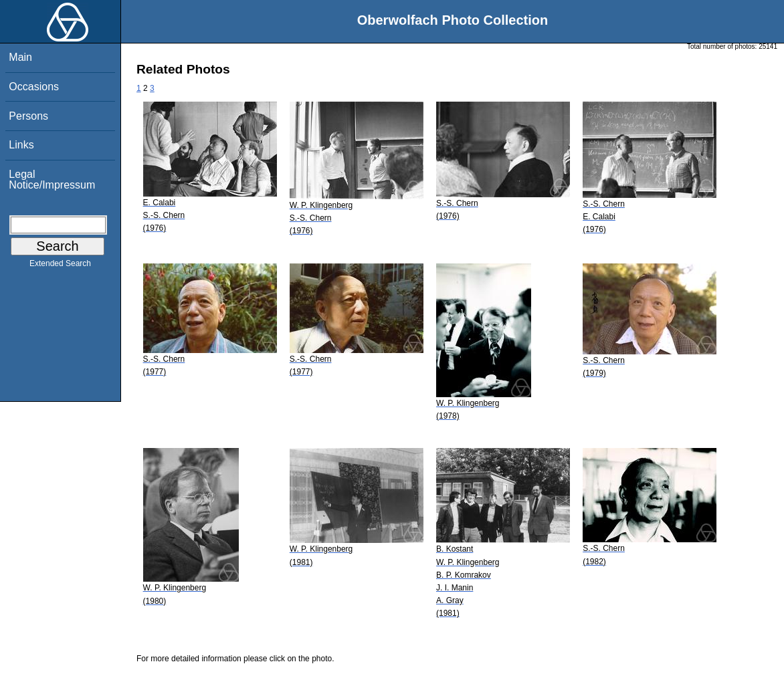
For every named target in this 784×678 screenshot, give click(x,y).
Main (20, 57)
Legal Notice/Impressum (52, 180)
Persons (28, 116)
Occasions (34, 87)
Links (21, 145)
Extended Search (60, 266)
